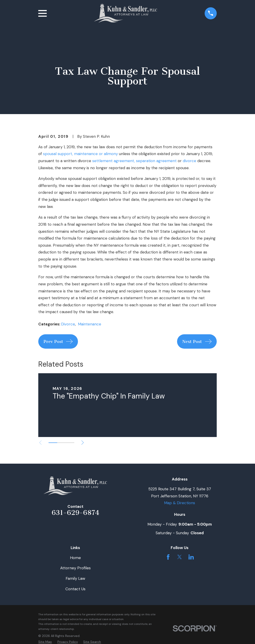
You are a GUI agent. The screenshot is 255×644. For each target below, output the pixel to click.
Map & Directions (180, 503)
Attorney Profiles (75, 568)
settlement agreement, (114, 161)
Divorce (68, 324)
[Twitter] (180, 557)
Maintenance (90, 324)
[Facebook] (168, 557)
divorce (189, 161)
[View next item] (83, 443)
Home (75, 558)
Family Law (75, 578)
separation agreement (156, 161)
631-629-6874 (75, 513)
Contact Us (75, 589)
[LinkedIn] (191, 557)
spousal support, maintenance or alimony (80, 154)
